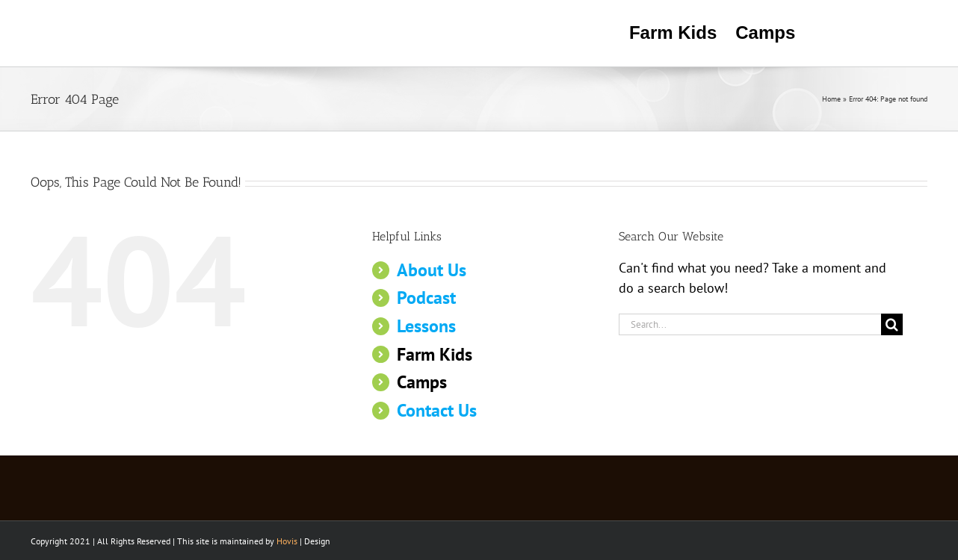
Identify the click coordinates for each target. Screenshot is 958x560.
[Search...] (750, 324)
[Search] (892, 324)
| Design (303, 541)
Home (831, 99)
